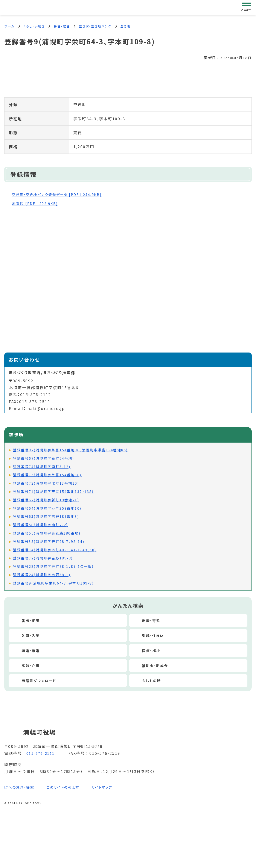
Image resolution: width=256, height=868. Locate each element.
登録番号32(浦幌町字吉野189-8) (43, 559)
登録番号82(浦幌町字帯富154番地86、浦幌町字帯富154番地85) (70, 451)
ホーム (9, 26)
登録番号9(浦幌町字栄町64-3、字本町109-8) (53, 584)
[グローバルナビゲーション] (246, 7)
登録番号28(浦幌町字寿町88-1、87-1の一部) (53, 567)
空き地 (126, 26)
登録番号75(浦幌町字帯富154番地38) (47, 476)
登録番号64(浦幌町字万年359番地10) (47, 509)
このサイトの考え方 (68, 788)
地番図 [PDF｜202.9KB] (38, 204)
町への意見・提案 (21, 788)
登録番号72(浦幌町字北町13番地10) (46, 484)
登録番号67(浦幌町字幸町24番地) (43, 459)
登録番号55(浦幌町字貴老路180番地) (47, 534)
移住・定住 (62, 26)
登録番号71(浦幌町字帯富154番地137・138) (53, 492)
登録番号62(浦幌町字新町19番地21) (46, 500)
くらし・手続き (34, 26)
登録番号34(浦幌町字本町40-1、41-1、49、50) (55, 550)
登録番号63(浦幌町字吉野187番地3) (46, 517)
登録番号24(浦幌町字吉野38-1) (42, 575)
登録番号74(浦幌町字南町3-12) (42, 467)
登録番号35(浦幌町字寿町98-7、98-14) (49, 542)
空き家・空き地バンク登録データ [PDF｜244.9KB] (62, 195)
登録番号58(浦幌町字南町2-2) (40, 526)
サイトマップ (110, 788)
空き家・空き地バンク (95, 26)
